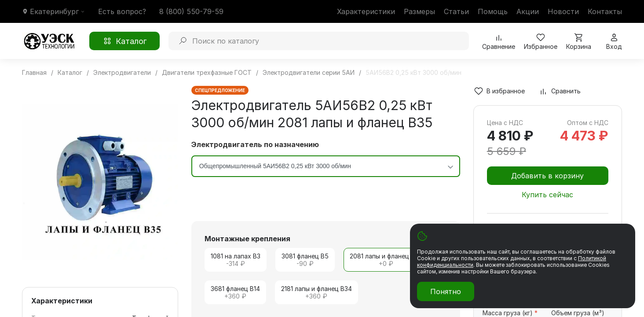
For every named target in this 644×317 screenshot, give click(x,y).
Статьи (456, 11)
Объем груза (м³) (578, 313)
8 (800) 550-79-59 (191, 11)
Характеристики (366, 11)
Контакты (605, 11)
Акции (528, 11)
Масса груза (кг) (510, 313)
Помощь (493, 11)
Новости (563, 11)
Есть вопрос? (122, 11)
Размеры (419, 11)
